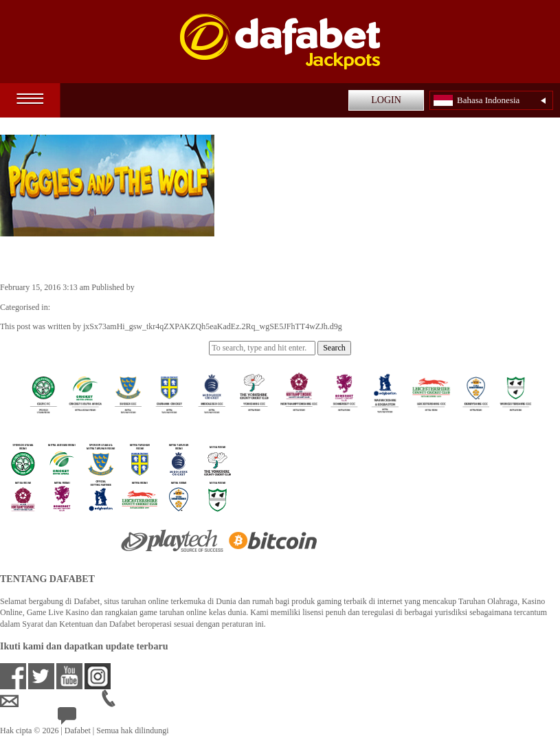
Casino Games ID (81, 307)
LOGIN (386, 100)
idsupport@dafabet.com (51, 701)
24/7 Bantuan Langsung (108, 719)
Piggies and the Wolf (72, 258)
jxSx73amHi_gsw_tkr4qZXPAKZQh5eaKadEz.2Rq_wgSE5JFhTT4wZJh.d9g (266, 287)
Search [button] (334, 348)
